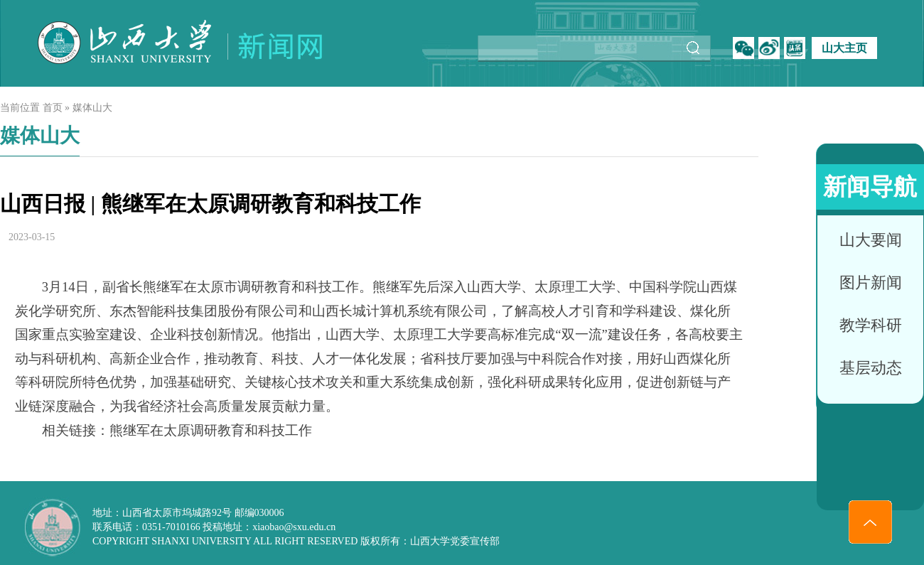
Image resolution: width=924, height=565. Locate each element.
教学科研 (871, 325)
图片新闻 (871, 282)
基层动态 (871, 368)
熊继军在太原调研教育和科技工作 (211, 430)
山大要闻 (871, 240)
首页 (53, 108)
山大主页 (844, 48)
